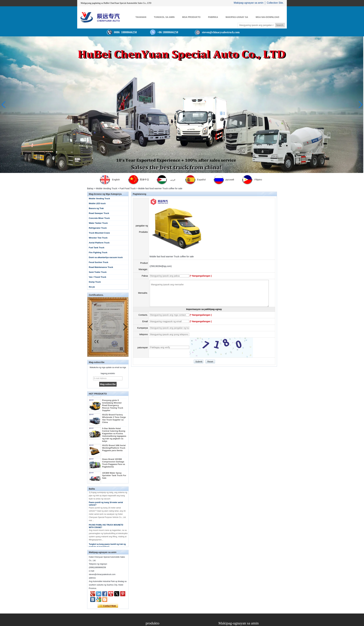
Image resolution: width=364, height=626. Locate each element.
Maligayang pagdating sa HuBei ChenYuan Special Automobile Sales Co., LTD (116, 3)
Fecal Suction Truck (99, 262)
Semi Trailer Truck (98, 272)
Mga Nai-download (267, 17)
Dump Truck (95, 282)
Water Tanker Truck (98, 223)
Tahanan (141, 17)
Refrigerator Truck (98, 228)
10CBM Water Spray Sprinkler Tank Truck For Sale (114, 478)
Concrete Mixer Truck (99, 218)
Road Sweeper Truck (99, 213)
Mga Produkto (191, 17)
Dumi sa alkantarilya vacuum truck (106, 257)
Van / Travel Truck (98, 277)
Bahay (90, 188)
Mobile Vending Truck (106, 188)
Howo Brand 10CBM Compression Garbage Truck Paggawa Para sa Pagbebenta (114, 466)
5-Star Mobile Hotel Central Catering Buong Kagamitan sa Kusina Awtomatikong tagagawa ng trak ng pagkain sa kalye (114, 438)
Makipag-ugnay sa (237, 17)
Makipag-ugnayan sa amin (249, 3)
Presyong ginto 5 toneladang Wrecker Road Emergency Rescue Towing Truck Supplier (113, 408)
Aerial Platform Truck (99, 243)
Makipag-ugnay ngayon (108, 606)
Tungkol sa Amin (164, 17)
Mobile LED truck (97, 203)
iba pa (92, 287)
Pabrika (213, 17)
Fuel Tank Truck (97, 248)
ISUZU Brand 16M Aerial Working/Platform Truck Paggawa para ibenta (114, 451)
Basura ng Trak (96, 208)
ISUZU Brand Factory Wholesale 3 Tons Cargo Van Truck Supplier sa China (114, 421)
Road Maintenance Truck (101, 267)
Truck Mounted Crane (99, 233)
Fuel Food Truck (128, 188)
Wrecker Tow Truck (98, 238)
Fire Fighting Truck (98, 252)
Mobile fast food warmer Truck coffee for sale (172, 257)
